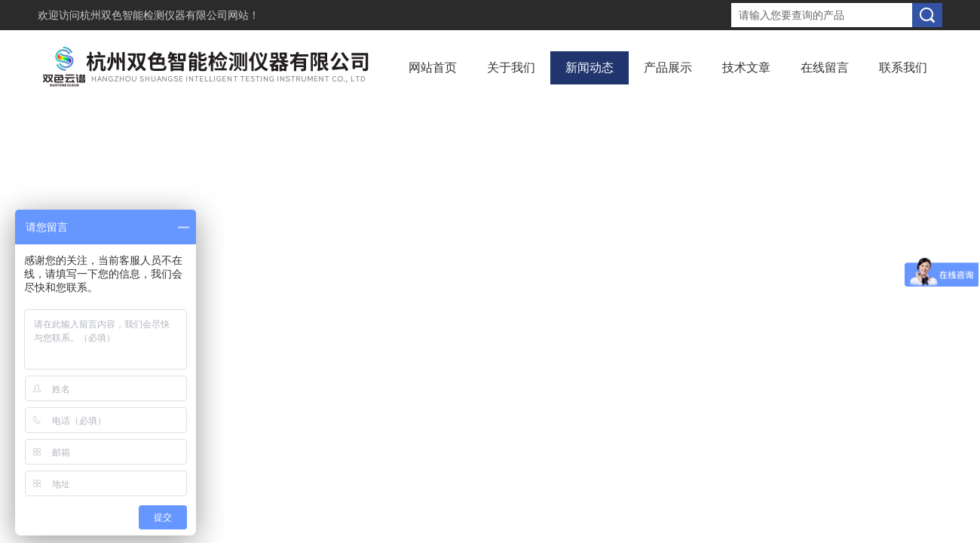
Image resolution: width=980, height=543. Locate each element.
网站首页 (433, 67)
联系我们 (903, 67)
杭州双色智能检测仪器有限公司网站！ (170, 15)
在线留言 (825, 67)
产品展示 (668, 67)
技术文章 (746, 67)
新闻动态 (590, 67)
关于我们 (511, 67)
